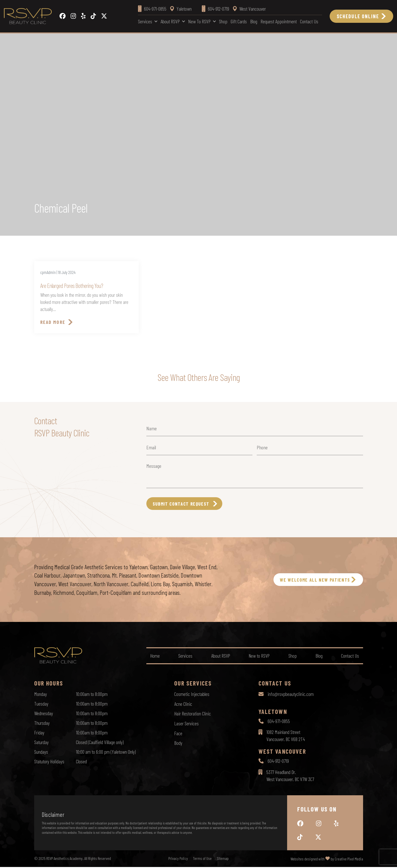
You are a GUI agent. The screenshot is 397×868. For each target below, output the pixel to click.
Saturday (41, 743)
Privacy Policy (178, 859)
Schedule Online (358, 16)
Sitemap (223, 859)
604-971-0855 (279, 722)
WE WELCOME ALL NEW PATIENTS (311, 581)
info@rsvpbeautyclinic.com (291, 695)
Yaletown (181, 9)
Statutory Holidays (49, 762)
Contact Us (309, 21)
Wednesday (44, 714)
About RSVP (170, 21)
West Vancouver (249, 9)
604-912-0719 (278, 762)
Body (178, 743)
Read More (53, 322)
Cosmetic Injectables (192, 695)
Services (145, 21)
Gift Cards (239, 21)
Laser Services (186, 724)
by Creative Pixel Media (347, 860)
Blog (254, 21)
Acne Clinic (183, 704)
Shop (223, 21)
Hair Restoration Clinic (193, 714)
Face (178, 733)
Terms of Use (202, 859)
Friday (39, 733)
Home (155, 657)
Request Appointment (279, 21)
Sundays (41, 752)
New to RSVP (199, 21)
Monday (41, 695)
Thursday (42, 724)
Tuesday (41, 704)
